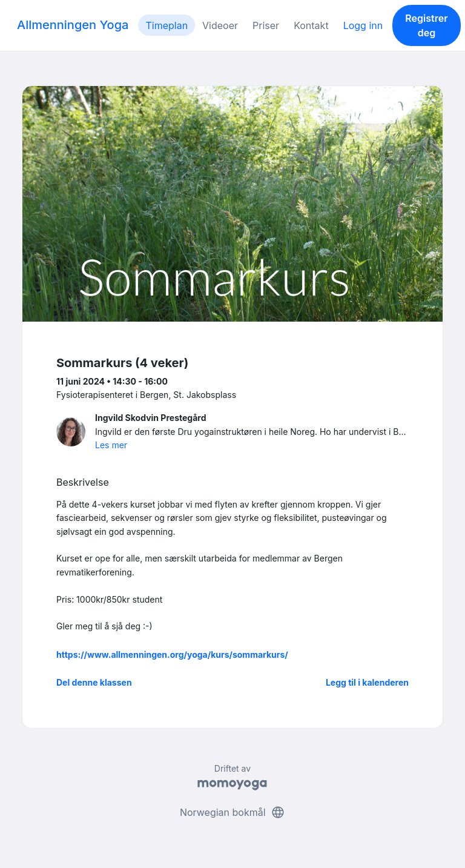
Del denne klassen (94, 682)
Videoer (220, 25)
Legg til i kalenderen (367, 682)
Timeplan (167, 25)
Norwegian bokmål (232, 812)
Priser (266, 25)
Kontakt (311, 25)
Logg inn (363, 25)
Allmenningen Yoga (73, 25)
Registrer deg (426, 25)
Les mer (111, 445)
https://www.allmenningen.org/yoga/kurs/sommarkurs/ (172, 654)
